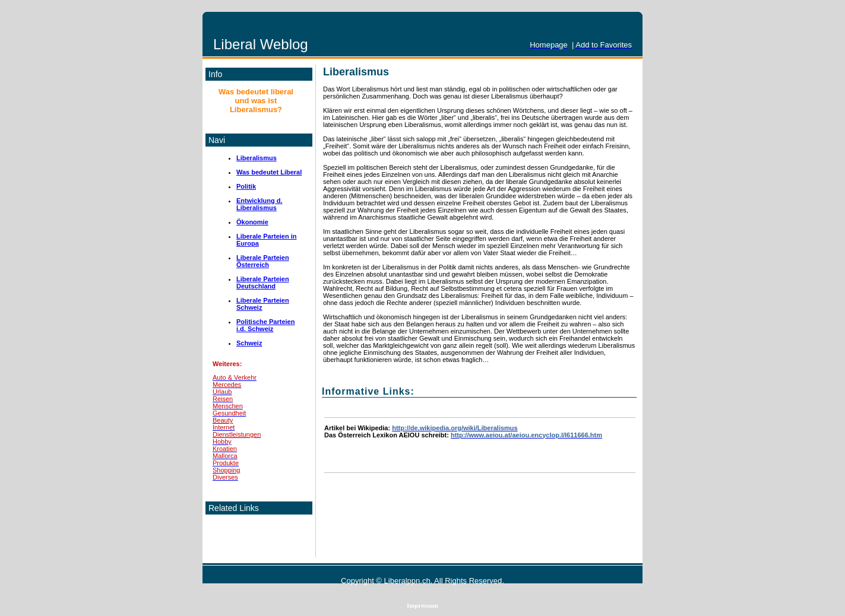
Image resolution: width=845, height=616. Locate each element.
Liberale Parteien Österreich (263, 261)
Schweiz (249, 343)
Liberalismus (257, 158)
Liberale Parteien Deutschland (263, 282)
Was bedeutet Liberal (269, 172)
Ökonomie (252, 222)
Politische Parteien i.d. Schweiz (265, 325)
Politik (246, 186)
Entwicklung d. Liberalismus (259, 204)
